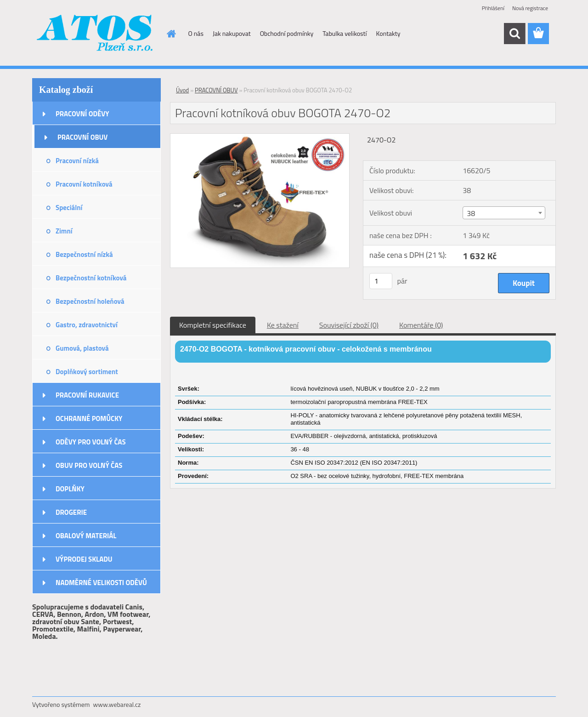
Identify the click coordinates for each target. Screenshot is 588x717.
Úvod (182, 90)
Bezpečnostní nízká (84, 254)
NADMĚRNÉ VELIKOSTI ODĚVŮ (101, 583)
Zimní (64, 231)
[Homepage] (171, 34)
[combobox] (504, 213)
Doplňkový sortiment (87, 372)
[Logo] (95, 34)
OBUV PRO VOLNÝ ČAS (89, 465)
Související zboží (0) (349, 325)
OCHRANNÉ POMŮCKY (89, 418)
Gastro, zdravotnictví (87, 325)
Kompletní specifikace (213, 325)
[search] (514, 34)
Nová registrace (530, 8)
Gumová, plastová (82, 348)
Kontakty (388, 33)
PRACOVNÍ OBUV (82, 137)
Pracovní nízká (77, 161)
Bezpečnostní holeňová (90, 301)
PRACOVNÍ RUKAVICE (87, 395)
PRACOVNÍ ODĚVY (82, 114)
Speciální (69, 208)
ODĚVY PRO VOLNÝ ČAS (91, 442)
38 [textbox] (471, 213)
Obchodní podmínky (287, 33)
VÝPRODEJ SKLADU (84, 559)
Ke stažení (283, 325)
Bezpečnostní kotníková (91, 278)
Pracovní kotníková (84, 184)
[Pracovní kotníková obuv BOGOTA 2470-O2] (260, 137)
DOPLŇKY (70, 489)
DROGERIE (71, 512)
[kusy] (381, 281)
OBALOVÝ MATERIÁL (86, 536)
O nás (196, 33)
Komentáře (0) (421, 325)
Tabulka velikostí (345, 33)
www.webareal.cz (117, 704)
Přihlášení (493, 8)
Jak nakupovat (232, 33)
